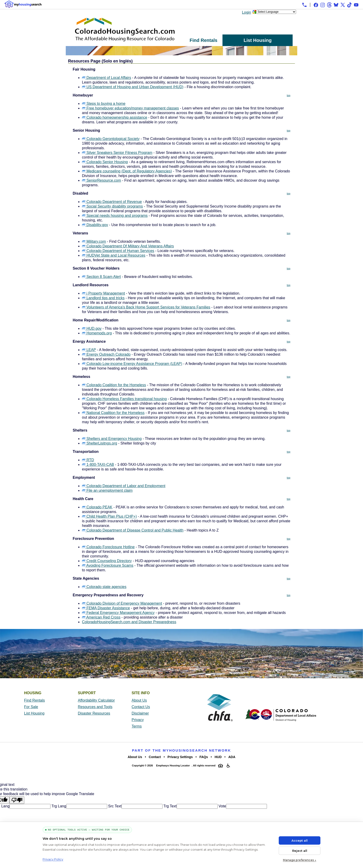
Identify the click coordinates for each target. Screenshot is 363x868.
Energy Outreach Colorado (106, 354)
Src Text (114, 806)
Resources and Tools (95, 707)
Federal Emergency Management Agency (118, 613)
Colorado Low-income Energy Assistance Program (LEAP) (132, 364)
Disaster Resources (94, 713)
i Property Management (103, 293)
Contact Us (141, 707)
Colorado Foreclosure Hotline (108, 547)
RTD (88, 460)
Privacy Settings (180, 757)
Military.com (94, 241)
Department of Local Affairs (106, 78)
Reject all (300, 851)
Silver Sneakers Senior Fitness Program (117, 153)
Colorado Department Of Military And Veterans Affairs (128, 246)
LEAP (89, 350)
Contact (155, 757)
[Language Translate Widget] (276, 12)
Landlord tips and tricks (103, 298)
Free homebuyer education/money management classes (130, 108)
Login (246, 12)
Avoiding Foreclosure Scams (108, 565)
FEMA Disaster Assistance (106, 608)
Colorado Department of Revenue (112, 202)
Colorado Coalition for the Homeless (114, 385)
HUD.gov (92, 328)
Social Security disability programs (112, 206)
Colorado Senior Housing (105, 162)
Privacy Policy (53, 859)
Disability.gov (95, 225)
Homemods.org (97, 333)
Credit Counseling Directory (107, 561)
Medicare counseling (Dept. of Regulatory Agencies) (127, 171)
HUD (218, 757)
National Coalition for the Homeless (113, 413)
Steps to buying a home (104, 104)
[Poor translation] (17, 800)
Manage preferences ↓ (300, 860)
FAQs (204, 757)
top (289, 95)
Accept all (300, 840)
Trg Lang (58, 806)
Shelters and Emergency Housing (112, 439)
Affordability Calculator (96, 700)
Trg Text (170, 806)
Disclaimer (140, 713)
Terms (137, 726)
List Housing (258, 40)
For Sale (31, 707)
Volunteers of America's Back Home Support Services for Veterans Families (146, 307)
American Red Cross (101, 617)
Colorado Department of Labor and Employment (124, 486)
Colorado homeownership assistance (115, 117)
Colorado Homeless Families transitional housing (124, 399)
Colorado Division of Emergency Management (122, 603)
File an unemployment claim (107, 490)
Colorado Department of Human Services (118, 251)
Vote (222, 806)
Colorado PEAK (97, 507)
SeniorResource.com (102, 180)
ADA (232, 757)
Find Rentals (203, 40)
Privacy (138, 720)
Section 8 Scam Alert (101, 277)
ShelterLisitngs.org (100, 443)
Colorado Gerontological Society (111, 139)
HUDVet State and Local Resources (114, 255)
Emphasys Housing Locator (173, 765)
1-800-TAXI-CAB (98, 465)
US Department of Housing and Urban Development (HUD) (133, 87)
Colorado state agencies (104, 587)
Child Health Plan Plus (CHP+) (109, 516)
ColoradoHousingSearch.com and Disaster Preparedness (129, 622)
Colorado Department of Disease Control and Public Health (133, 530)
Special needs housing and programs (115, 216)
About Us (139, 700)
